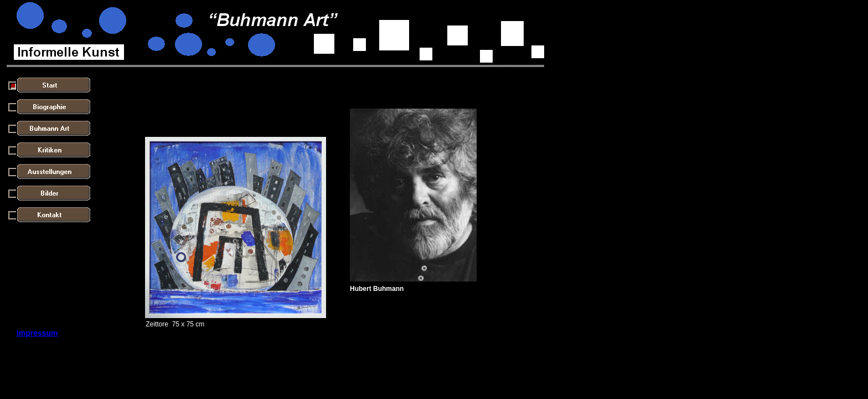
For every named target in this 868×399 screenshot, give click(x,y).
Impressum (37, 333)
